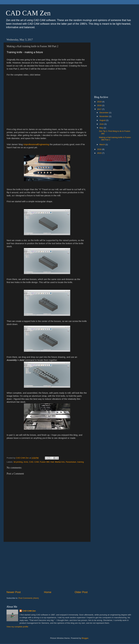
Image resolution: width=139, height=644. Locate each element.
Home (48, 592)
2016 (100, 149)
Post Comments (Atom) (29, 598)
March (102, 144)
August (103, 120)
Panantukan (71, 462)
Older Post (81, 592)
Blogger (85, 638)
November (104, 116)
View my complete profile (17, 627)
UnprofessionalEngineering (36, 144)
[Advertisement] (47, 566)
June (102, 124)
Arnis (26, 462)
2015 (100, 153)
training (81, 462)
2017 (100, 109)
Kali (52, 462)
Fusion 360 (45, 462)
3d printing (18, 462)
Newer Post (14, 592)
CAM (36, 462)
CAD (31, 462)
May (102, 128)
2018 (100, 105)
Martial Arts (60, 462)
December (104, 113)
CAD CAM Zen (28, 13)
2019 (100, 102)
